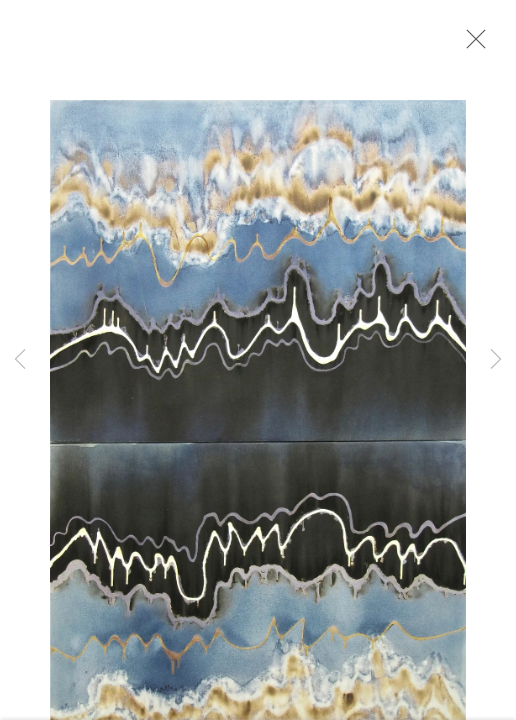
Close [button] (471, 45)
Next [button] (496, 360)
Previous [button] (20, 360)
